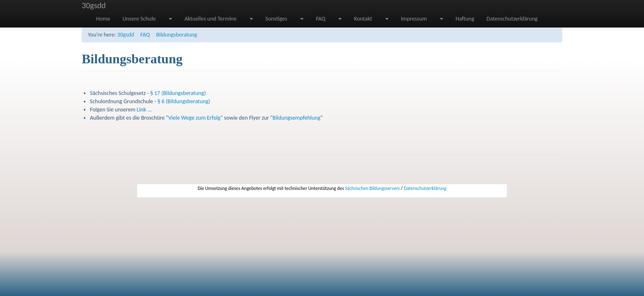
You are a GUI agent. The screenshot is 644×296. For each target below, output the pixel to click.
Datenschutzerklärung (512, 19)
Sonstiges (276, 19)
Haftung (465, 19)
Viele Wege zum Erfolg (194, 118)
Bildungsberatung (177, 35)
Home (103, 19)
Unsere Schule (139, 19)
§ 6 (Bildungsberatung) (184, 101)
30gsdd (94, 5)
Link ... (144, 110)
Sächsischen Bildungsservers (372, 188)
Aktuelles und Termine (210, 19)
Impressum (414, 19)
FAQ (321, 19)
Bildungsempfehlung (297, 118)
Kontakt (363, 19)
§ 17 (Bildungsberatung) (178, 93)
